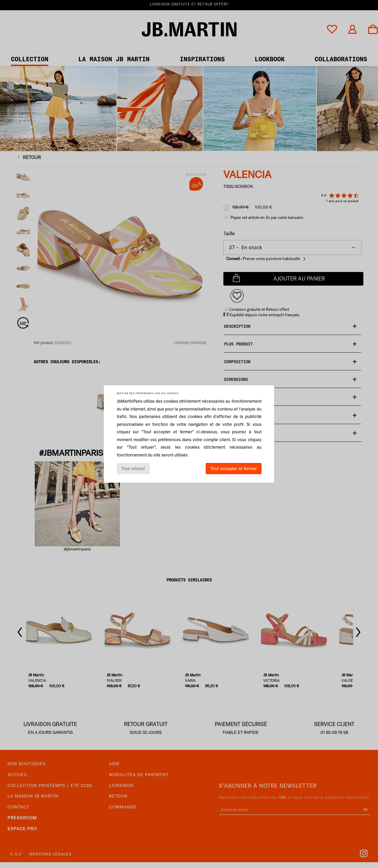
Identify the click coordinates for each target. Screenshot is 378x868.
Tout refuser (133, 469)
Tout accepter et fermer (233, 469)
